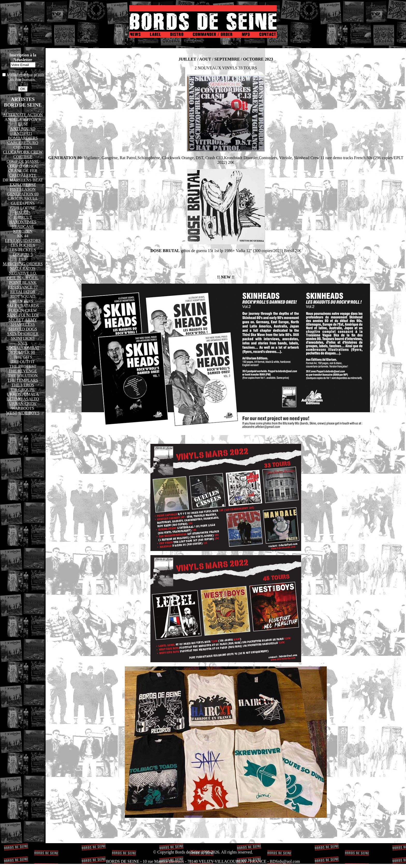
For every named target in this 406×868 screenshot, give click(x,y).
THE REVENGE (23, 371)
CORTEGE (23, 157)
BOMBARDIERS (23, 138)
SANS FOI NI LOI (23, 315)
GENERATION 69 (23, 194)
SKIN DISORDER (23, 334)
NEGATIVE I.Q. (23, 273)
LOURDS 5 (23, 255)
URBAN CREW (23, 404)
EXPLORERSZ (23, 185)
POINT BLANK (23, 282)
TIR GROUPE (23, 390)
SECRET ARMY (23, 320)
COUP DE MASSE (23, 161)
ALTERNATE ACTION (23, 115)
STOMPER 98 (23, 352)
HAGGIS (23, 213)
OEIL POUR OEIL (23, 278)
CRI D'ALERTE (23, 175)
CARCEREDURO (23, 143)
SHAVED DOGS (23, 329)
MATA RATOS (23, 269)
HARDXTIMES (23, 222)
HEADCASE (23, 227)
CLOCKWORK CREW (23, 152)
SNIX (23, 343)
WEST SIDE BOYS (23, 413)
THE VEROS (23, 385)
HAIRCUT (23, 217)
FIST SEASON (23, 189)
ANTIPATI (23, 133)
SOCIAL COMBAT (23, 348)
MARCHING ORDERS (23, 264)
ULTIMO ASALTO (23, 399)
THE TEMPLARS (23, 380)
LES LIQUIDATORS (23, 241)
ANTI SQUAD (23, 129)
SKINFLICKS (23, 338)
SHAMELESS (23, 324)
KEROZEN (23, 231)
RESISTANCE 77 (23, 287)
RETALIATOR (23, 292)
